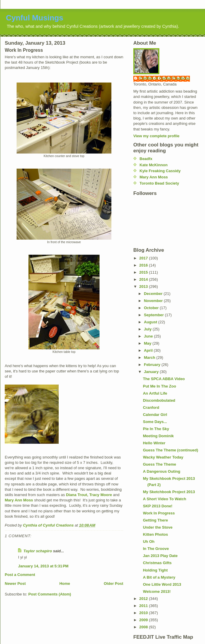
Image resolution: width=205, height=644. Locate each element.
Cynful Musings (35, 18)
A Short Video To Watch (164, 499)
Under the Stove (158, 527)
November (154, 301)
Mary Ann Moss (19, 500)
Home (65, 584)
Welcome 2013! (157, 591)
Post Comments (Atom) (50, 594)
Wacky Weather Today (163, 457)
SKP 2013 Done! (157, 506)
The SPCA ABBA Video (164, 379)
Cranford (151, 407)
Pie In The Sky (156, 429)
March (150, 357)
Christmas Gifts (157, 563)
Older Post (113, 584)
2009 (144, 620)
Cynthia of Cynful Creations (165, 78)
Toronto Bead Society (159, 183)
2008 (144, 627)
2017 (144, 258)
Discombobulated (159, 400)
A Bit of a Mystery (159, 577)
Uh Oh (149, 541)
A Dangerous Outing (161, 471)
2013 (144, 287)
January (152, 372)
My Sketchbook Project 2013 (169, 492)
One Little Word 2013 (162, 584)
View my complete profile (156, 136)
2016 (144, 265)
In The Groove (156, 549)
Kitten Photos (155, 534)
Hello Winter (154, 443)
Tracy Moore (101, 495)
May (148, 343)
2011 (144, 606)
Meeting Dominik (158, 436)
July (148, 329)
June (149, 336)
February (153, 365)
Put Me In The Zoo (159, 386)
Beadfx (146, 159)
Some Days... (155, 422)
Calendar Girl (155, 415)
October (152, 308)
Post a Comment (20, 575)
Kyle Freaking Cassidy (160, 171)
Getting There (155, 520)
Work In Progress (159, 513)
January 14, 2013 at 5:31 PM (43, 566)
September (154, 315)
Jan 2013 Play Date (160, 556)
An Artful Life (155, 393)
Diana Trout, (77, 495)
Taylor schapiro (38, 551)
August (151, 322)
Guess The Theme (159, 464)
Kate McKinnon (154, 165)
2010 (144, 613)
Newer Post (15, 584)
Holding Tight (155, 570)
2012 (144, 599)
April (149, 350)
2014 (144, 279)
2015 (144, 272)
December (154, 294)
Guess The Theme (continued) (170, 450)
